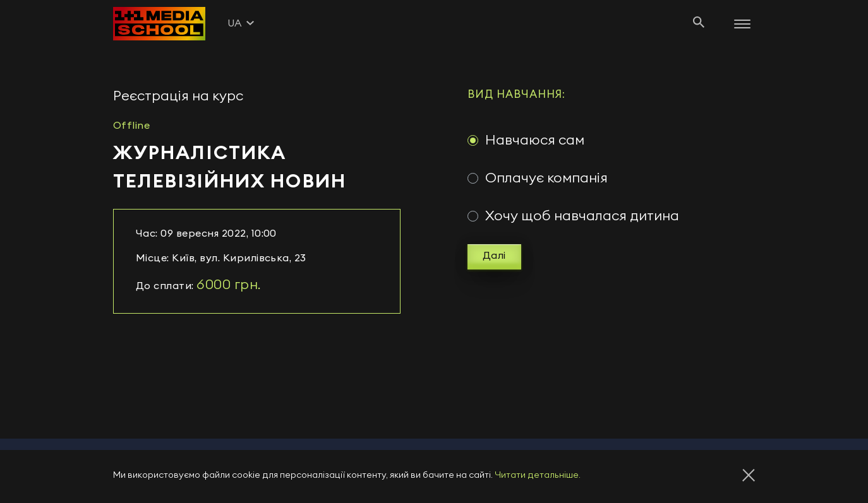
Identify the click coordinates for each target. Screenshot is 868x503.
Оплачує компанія (546, 178)
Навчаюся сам (535, 140)
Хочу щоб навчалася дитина (582, 216)
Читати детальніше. (538, 475)
